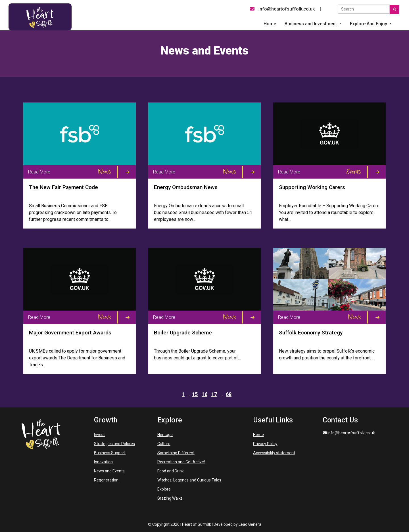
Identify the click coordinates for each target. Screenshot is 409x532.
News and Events (109, 471)
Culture (164, 444)
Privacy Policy (265, 444)
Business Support (110, 453)
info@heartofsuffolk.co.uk (282, 9)
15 (195, 394)
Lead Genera (250, 524)
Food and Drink (171, 471)
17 (214, 394)
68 (229, 394)
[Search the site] (364, 9)
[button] (313, 24)
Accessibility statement (274, 453)
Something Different (176, 453)
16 (204, 394)
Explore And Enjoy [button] (369, 24)
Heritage (165, 435)
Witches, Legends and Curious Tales (189, 480)
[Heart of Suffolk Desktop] (40, 17)
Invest (99, 435)
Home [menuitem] (270, 24)
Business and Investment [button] (311, 24)
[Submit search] (395, 9)
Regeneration (106, 480)
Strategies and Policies (114, 444)
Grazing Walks (170, 498)
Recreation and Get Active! (181, 462)
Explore (164, 489)
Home (258, 435)
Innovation (103, 462)
